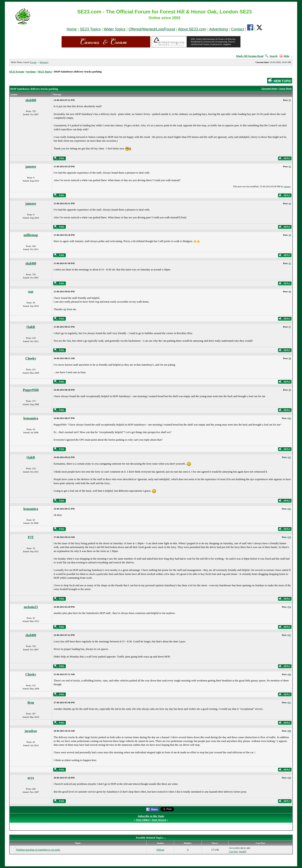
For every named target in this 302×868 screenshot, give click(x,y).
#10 (289, 418)
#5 (290, 263)
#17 (289, 702)
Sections (31, 72)
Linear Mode (285, 88)
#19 (289, 778)
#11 (289, 457)
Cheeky (31, 358)
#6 (290, 291)
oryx (31, 778)
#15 (289, 635)
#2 (290, 166)
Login (33, 62)
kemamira (31, 418)
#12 (289, 509)
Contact (237, 29)
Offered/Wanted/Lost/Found (152, 29)
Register (44, 62)
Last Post (234, 851)
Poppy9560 (31, 390)
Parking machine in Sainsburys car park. (38, 850)
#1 (290, 100)
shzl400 (31, 100)
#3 (290, 203)
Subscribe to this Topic (151, 816)
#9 (290, 390)
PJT (31, 537)
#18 (289, 731)
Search (271, 56)
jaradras (31, 731)
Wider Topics (115, 29)
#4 (290, 235)
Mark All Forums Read (250, 56)
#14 (289, 607)
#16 (289, 674)
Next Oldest (143, 820)
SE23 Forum (17, 72)
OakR (31, 327)
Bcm (31, 703)
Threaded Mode (269, 88)
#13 (289, 537)
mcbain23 (31, 607)
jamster (31, 167)
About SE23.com (192, 29)
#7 (290, 327)
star (31, 292)
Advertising (218, 29)
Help (284, 56)
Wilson (160, 850)
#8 (290, 358)
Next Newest (159, 820)
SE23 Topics (90, 29)
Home (72, 29)
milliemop (31, 235)
